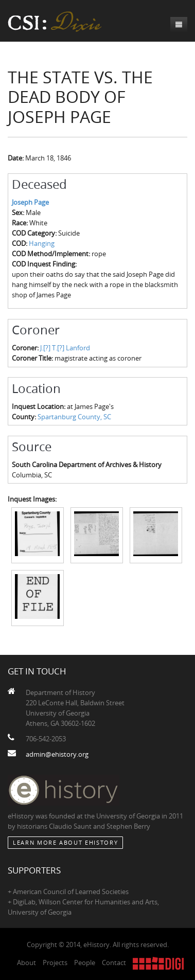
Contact (114, 963)
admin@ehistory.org (57, 754)
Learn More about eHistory (65, 842)
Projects (55, 963)
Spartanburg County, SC (74, 417)
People (85, 963)
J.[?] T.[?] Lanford (65, 348)
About (26, 963)
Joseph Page (30, 202)
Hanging (42, 243)
